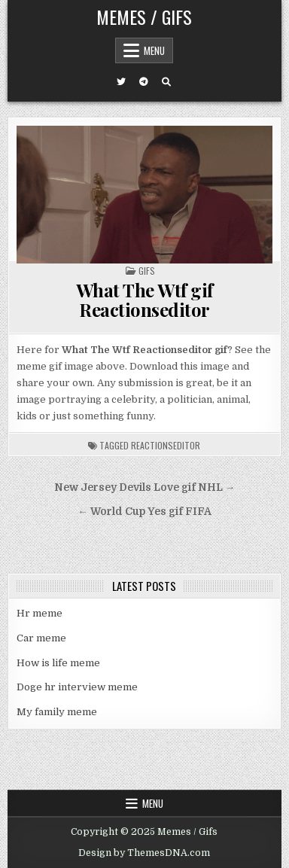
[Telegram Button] (144, 82)
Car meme (41, 638)
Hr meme (40, 613)
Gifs (147, 271)
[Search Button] (166, 82)
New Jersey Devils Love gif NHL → (145, 487)
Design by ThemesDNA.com (144, 853)
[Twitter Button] (121, 82)
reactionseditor (166, 445)
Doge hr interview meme (77, 687)
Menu (154, 50)
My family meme (57, 712)
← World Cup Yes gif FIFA (144, 512)
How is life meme (58, 663)
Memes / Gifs (144, 17)
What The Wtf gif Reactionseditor (144, 300)
